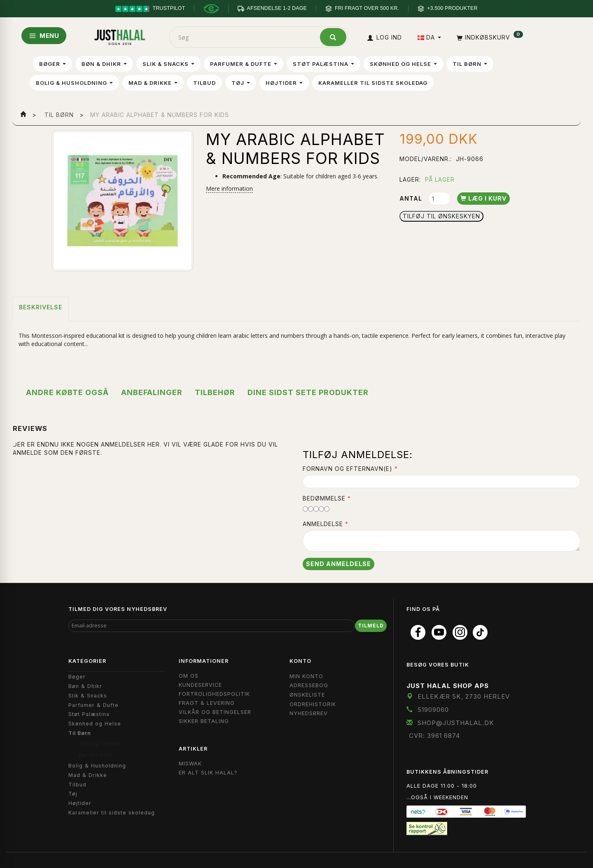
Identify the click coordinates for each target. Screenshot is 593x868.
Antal (412, 198)
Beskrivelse (41, 307)
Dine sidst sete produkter (308, 392)
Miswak (190, 764)
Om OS (189, 676)
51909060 (433, 710)
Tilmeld (371, 626)
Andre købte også (67, 392)
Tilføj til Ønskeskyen (441, 216)
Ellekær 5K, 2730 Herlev (464, 696)
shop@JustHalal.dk (456, 723)
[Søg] (333, 37)
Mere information (229, 188)
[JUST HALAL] (120, 36)
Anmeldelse (323, 524)
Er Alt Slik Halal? (208, 773)
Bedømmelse (324, 498)
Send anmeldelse (339, 564)
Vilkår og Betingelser (215, 712)
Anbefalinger (152, 392)
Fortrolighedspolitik (214, 694)
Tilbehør (215, 392)
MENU (44, 36)
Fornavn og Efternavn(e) (348, 469)
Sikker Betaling (204, 721)
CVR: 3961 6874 (434, 736)
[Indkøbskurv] (489, 37)
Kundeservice (200, 685)
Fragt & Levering (207, 703)
